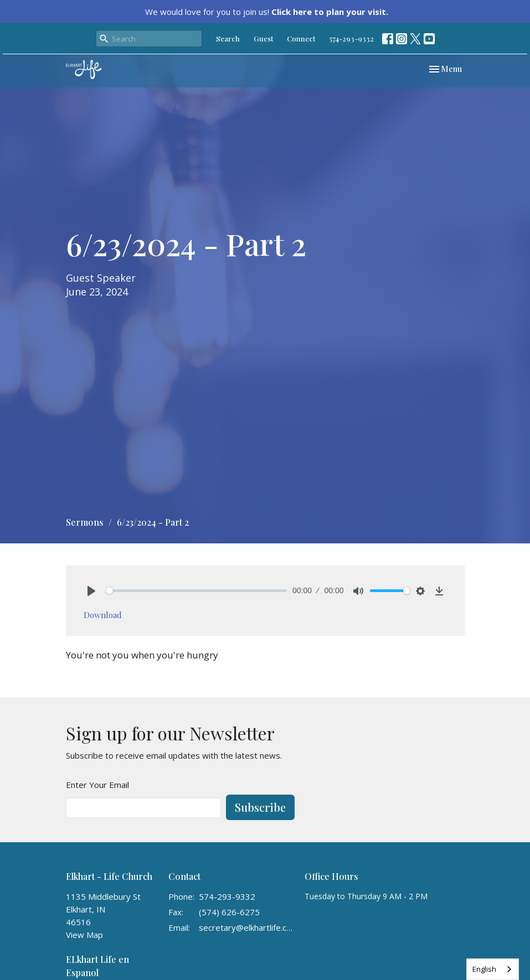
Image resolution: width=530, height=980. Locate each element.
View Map (84, 935)
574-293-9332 (351, 38)
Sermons (85, 522)
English (484, 969)
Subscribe (260, 807)
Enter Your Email (97, 785)
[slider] (197, 591)
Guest (263, 38)
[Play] (91, 591)
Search (228, 38)
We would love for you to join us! (267, 12)
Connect (301, 38)
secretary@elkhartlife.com (246, 927)
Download (103, 615)
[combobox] (493, 969)
